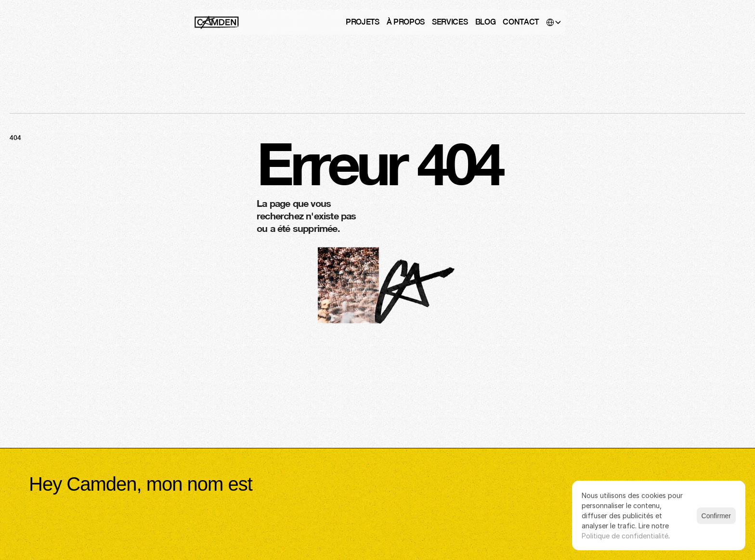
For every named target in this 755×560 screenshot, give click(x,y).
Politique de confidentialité (625, 536)
